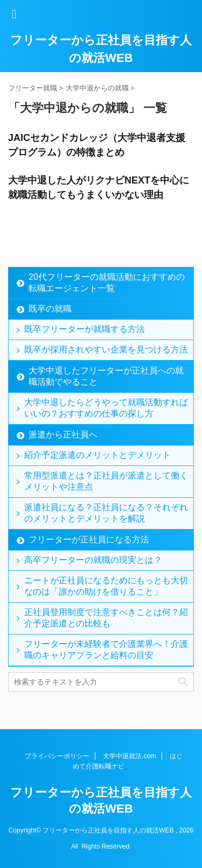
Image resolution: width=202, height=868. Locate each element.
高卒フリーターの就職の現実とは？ (93, 560)
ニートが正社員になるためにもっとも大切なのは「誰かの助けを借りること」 (106, 586)
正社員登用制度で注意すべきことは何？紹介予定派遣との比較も (106, 618)
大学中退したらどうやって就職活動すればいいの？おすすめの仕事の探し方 (106, 408)
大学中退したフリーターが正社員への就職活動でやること (106, 376)
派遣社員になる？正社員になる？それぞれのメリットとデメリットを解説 (106, 513)
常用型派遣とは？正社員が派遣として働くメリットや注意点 (106, 481)
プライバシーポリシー (57, 756)
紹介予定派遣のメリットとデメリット (97, 455)
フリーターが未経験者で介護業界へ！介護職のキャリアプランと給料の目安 (106, 650)
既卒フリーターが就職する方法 (85, 329)
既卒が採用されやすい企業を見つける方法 (106, 350)
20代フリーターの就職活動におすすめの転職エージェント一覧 (107, 283)
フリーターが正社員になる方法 (89, 539)
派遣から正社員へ (63, 435)
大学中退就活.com (129, 756)
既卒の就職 (50, 309)
